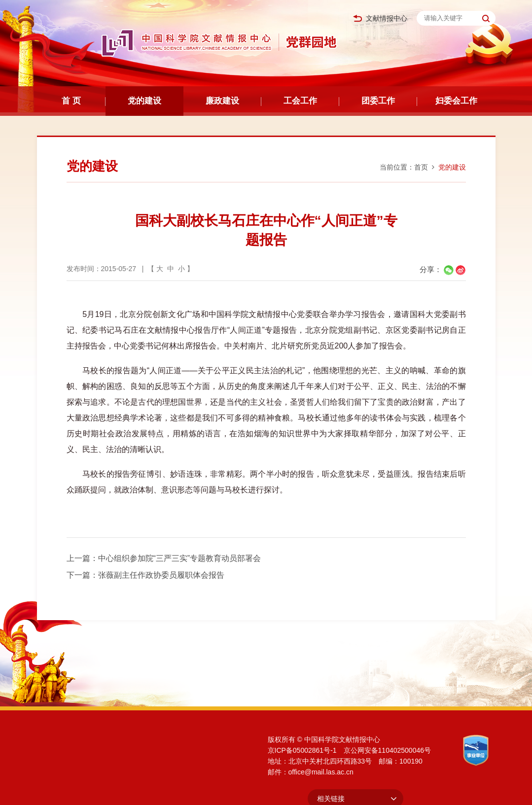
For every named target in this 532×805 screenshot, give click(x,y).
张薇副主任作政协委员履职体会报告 (161, 575)
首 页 (71, 101)
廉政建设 (222, 101)
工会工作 (300, 101)
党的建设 (144, 101)
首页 (421, 167)
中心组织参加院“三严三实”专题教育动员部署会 (180, 558)
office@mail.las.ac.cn (321, 772)
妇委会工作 (456, 101)
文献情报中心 (380, 18)
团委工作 (378, 101)
